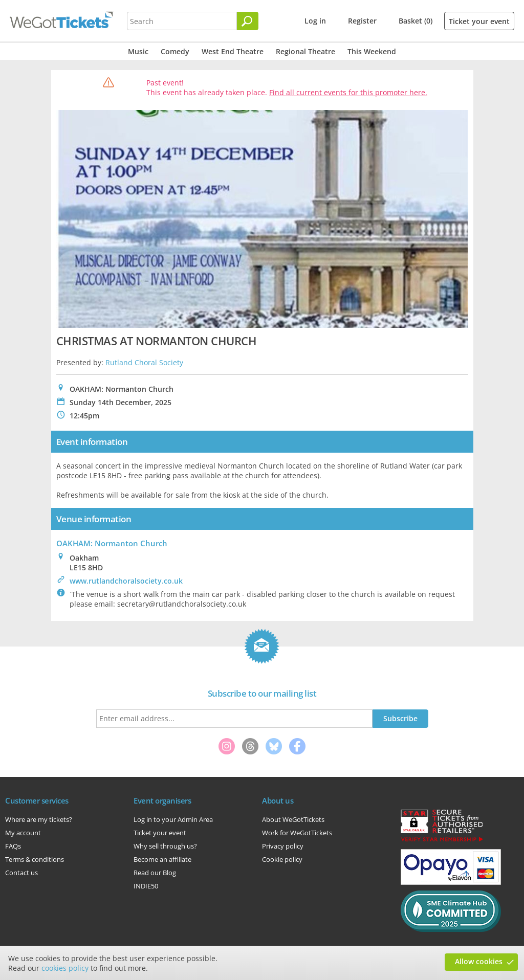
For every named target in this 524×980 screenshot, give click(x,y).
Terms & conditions (35, 859)
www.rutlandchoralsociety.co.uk (126, 581)
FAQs (13, 846)
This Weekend (372, 51)
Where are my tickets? (39, 819)
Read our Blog (155, 873)
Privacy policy (283, 846)
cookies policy (65, 968)
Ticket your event (479, 21)
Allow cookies (479, 961)
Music (138, 51)
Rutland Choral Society (144, 362)
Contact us (21, 873)
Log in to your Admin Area (173, 819)
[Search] (248, 21)
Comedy (175, 51)
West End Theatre (233, 51)
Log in (315, 21)
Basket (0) (416, 21)
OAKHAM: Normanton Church (112, 543)
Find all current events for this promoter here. (348, 92)
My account (23, 833)
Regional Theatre (305, 51)
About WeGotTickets (293, 819)
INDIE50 (146, 886)
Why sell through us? (165, 846)
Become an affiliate (162, 859)
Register (362, 21)
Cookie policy (282, 859)
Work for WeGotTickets (297, 833)
